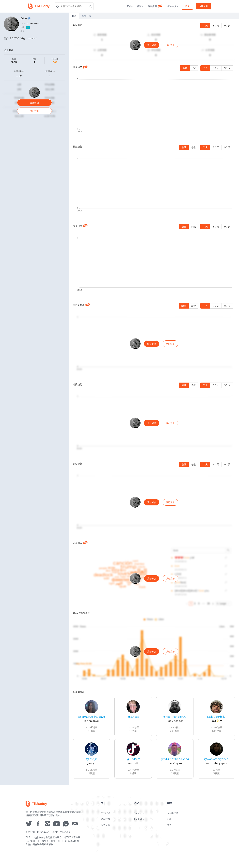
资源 (141, 6)
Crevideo (139, 815)
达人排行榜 (172, 815)
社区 (169, 821)
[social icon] (29, 825)
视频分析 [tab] (86, 16)
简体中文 (173, 6)
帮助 (169, 827)
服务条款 (105, 827)
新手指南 (155, 6)
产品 (131, 6)
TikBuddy (139, 821)
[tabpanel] (154, 402)
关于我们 (105, 815)
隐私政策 (105, 821)
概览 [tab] (74, 16)
